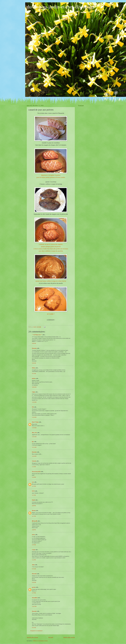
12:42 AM (34, 606)
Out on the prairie (36, 472)
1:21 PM (34, 467)
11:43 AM (34, 437)
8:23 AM (34, 628)
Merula (34, 511)
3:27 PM (34, 486)
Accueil (51, 637)
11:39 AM (34, 428)
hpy (33, 442)
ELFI (33, 491)
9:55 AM (34, 374)
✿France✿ (35, 521)
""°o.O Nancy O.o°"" (37, 335)
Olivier (34, 368)
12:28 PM (34, 456)
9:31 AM (34, 569)
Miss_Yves (34, 433)
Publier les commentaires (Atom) (40, 641)
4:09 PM (34, 506)
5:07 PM (34, 545)
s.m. (33, 482)
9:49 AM (34, 363)
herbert (34, 378)
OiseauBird (35, 598)
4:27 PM (34, 516)
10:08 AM (34, 387)
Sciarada (34, 461)
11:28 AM (34, 417)
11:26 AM (34, 402)
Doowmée (34, 348)
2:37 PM (34, 593)
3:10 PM (34, 477)
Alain (33, 565)
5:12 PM (34, 560)
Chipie (34, 392)
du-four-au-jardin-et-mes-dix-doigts (61, 7)
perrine (34, 587)
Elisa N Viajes (35, 422)
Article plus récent (32, 637)
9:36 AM (34, 582)
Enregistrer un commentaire (36, 631)
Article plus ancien (69, 637)
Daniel (33, 500)
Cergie (34, 550)
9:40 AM (34, 343)
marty (33, 535)
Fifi (33, 407)
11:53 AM (34, 447)
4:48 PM (34, 530)
